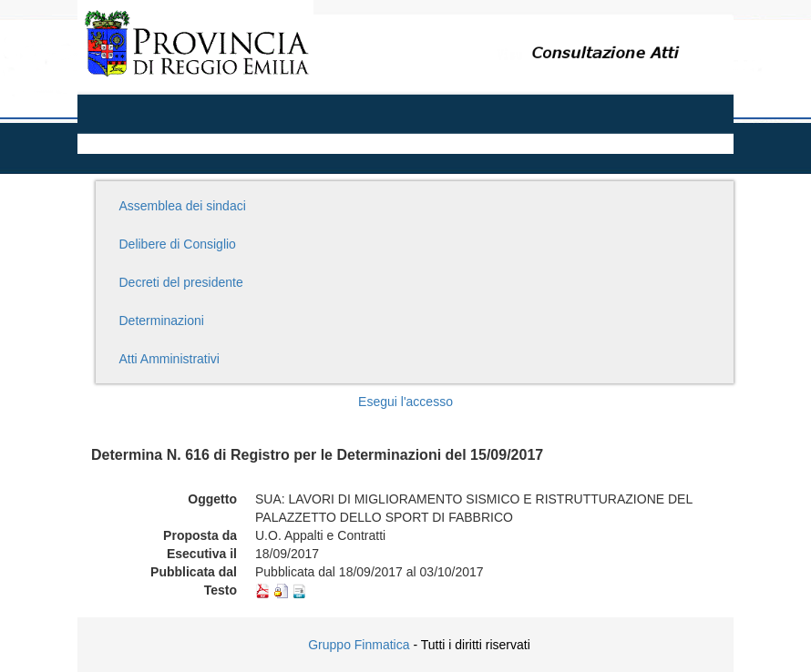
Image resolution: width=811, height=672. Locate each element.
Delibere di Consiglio (178, 244)
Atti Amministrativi (169, 359)
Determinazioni (162, 321)
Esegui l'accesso (405, 402)
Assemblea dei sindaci (183, 206)
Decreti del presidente (181, 282)
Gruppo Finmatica (359, 645)
